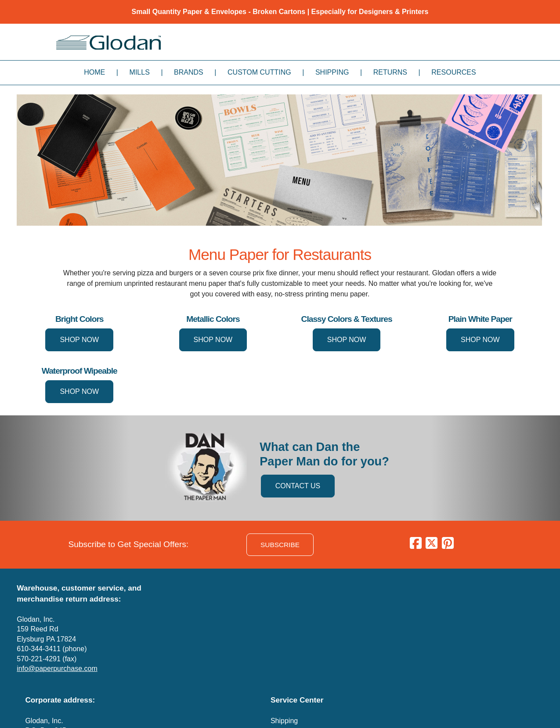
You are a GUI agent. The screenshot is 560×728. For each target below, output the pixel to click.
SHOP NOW (79, 340)
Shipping (332, 72)
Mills (140, 72)
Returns (390, 72)
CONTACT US (298, 486)
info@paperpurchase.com (57, 669)
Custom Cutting (259, 72)
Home (94, 72)
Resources (453, 72)
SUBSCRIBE (280, 545)
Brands (189, 72)
